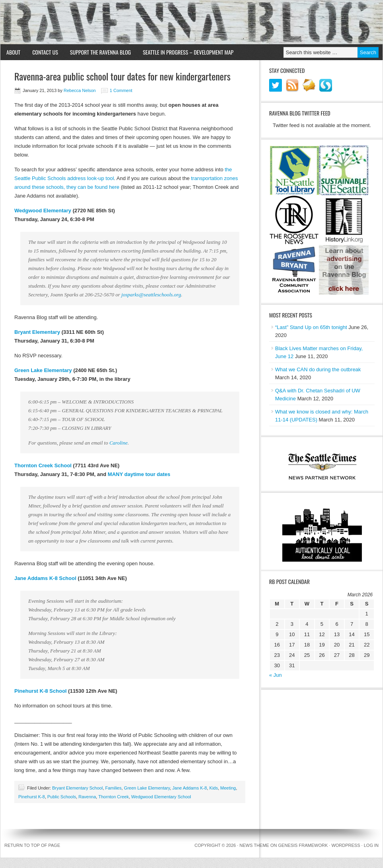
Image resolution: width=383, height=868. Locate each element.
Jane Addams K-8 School (45, 578)
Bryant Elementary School (77, 788)
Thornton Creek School (43, 465)
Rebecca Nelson (80, 90)
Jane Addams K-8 (190, 788)
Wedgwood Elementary (43, 211)
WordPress (346, 845)
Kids (214, 788)
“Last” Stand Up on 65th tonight (311, 327)
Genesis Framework (303, 845)
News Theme (254, 845)
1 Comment (121, 90)
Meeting (228, 788)
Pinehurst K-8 (32, 797)
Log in (371, 845)
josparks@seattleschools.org (151, 295)
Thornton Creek (113, 797)
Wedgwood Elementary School (161, 797)
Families (113, 788)
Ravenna (87, 797)
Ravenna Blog (191, 22)
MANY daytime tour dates (139, 474)
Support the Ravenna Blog (101, 52)
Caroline (119, 443)
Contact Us (45, 52)
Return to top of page (32, 845)
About (13, 52)
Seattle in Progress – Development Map (188, 52)
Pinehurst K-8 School (40, 691)
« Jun (276, 675)
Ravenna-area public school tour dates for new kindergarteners (122, 76)
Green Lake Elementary (43, 370)
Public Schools (62, 797)
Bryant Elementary (37, 332)
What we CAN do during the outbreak (318, 369)
